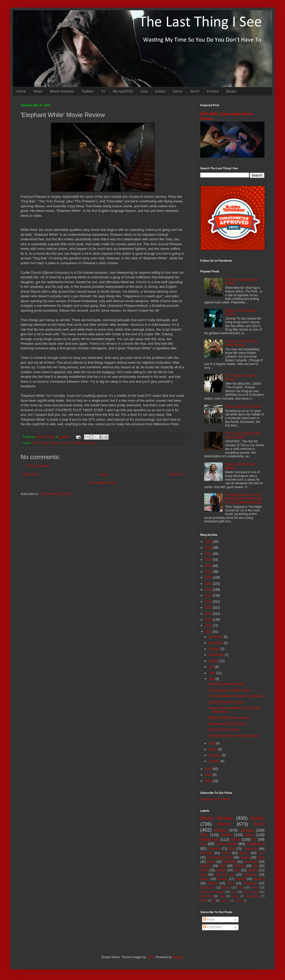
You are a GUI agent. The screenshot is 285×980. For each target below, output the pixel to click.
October (215, 649)
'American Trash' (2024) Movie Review (241, 343)
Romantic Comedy (212, 892)
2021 (209, 572)
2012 (209, 626)
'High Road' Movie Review (226, 702)
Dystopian (230, 862)
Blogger (178, 957)
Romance (250, 875)
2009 (209, 775)
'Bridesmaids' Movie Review (227, 724)
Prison (255, 887)
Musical (222, 879)
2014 (209, 614)
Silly (203, 875)
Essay (235, 896)
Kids (240, 887)
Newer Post (30, 474)
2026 (209, 542)
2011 (209, 632)
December (216, 637)
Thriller (226, 835)
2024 (209, 554)
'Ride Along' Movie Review (243, 407)
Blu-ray (244, 853)
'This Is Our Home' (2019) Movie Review (243, 435)
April (212, 743)
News (38, 91)
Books (231, 91)
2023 (209, 560)
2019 (209, 584)
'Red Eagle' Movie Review (226, 684)
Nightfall (239, 901)
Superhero (250, 849)
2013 (209, 620)
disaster (259, 879)
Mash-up (225, 901)
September (217, 655)
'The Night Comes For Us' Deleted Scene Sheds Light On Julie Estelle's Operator (244, 499)
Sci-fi (259, 824)
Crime (64, 443)
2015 (209, 608)
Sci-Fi (195, 91)
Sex (94, 443)
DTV (72, 443)
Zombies (214, 849)
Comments (212, 927)
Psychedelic (252, 896)
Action (160, 91)
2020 (209, 578)
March (213, 749)
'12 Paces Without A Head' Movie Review (236, 696)
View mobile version (103, 483)
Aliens (205, 870)
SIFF (204, 835)
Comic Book (226, 844)
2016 (209, 602)
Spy (255, 866)
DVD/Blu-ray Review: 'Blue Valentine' (233, 736)
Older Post (176, 474)
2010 (209, 769)
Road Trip (207, 896)
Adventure (251, 862)
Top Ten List (225, 875)
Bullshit (213, 883)
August (214, 661)
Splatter (221, 870)
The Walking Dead (220, 857)
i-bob (150, 957)
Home (21, 91)
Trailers (88, 91)
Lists (144, 91)
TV (103, 91)
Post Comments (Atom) (55, 494)
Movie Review (217, 818)
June (212, 673)
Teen (223, 866)
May (212, 679)
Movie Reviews (62, 91)
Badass (54, 443)
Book (261, 857)
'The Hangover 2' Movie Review (230, 690)
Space (205, 879)
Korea (226, 853)
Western (206, 866)
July (212, 667)
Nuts (237, 870)
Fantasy (239, 866)
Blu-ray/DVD (123, 91)
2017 (209, 596)
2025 (209, 548)
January (215, 761)
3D (213, 900)
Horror (178, 91)
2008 (209, 781)
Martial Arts (83, 443)
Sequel (245, 857)
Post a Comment (38, 466)
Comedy (247, 830)
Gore (230, 883)
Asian (45, 443)
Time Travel (251, 892)
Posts (209, 919)
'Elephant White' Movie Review (229, 718)
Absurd (241, 879)
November (216, 643)
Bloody (226, 887)
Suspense (250, 883)
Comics (213, 91)
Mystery (253, 870)
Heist (222, 896)
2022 (209, 566)
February (215, 755)
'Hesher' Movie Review (224, 730)
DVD (232, 849)
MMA (203, 900)
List (203, 844)
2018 (209, 590)
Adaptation (256, 844)
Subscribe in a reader (215, 799)
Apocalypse (207, 887)
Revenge (206, 853)
